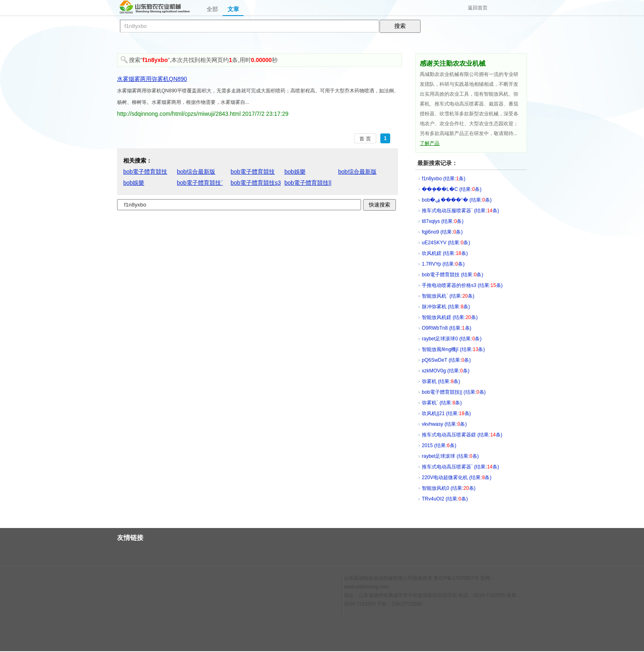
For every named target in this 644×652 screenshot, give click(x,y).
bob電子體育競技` (200, 183)
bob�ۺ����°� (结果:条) (457, 200)
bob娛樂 (295, 172)
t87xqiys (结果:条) (443, 221)
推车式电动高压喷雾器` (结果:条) (460, 467)
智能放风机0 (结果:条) (449, 488)
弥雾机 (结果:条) (441, 381)
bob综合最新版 (196, 172)
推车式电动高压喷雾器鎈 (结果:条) (462, 435)
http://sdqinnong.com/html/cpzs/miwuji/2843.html (179, 114)
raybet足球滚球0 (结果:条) (452, 339)
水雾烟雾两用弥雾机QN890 (152, 79)
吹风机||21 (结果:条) (446, 413)
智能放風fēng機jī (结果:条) (453, 349)
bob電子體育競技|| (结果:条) (454, 392)
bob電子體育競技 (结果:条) (452, 275)
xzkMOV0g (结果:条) (446, 371)
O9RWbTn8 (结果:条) (447, 328)
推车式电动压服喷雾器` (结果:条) (460, 211)
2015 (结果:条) (439, 445)
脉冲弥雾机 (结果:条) (446, 307)
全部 (212, 9)
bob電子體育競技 (145, 172)
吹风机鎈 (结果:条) (445, 253)
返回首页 (478, 8)
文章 (233, 9)
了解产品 (430, 143)
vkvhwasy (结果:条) (444, 424)
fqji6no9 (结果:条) (442, 232)
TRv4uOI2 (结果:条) (445, 499)
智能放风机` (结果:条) (448, 296)
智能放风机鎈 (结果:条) (450, 317)
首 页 (365, 139)
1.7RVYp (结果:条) (443, 264)
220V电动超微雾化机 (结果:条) (457, 478)
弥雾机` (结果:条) (442, 403)
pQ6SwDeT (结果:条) (446, 360)
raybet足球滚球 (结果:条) (450, 456)
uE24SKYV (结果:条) (446, 243)
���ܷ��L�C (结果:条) (452, 189)
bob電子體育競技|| (308, 183)
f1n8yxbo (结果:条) (444, 179)
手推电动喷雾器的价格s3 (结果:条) (462, 285)
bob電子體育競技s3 (256, 183)
